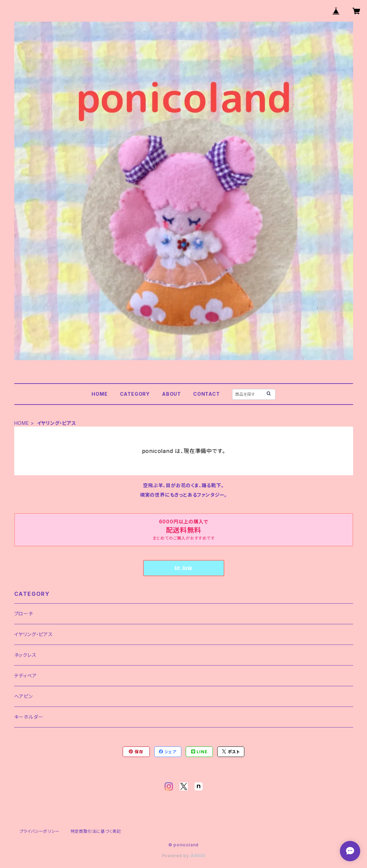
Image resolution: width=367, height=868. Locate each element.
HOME (99, 394)
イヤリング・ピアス (34, 634)
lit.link (183, 568)
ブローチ (24, 614)
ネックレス (25, 655)
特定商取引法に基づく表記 (96, 831)
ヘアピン (24, 696)
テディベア (26, 676)
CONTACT (207, 394)
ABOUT (171, 394)
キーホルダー (29, 717)
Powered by (184, 856)
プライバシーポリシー (40, 831)
